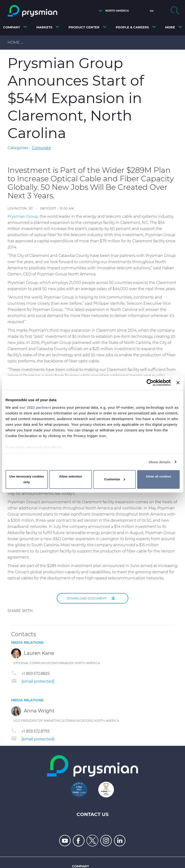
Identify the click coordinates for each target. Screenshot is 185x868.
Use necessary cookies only (27, 479)
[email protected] (38, 681)
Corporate (41, 148)
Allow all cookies (158, 476)
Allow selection (71, 476)
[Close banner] (178, 383)
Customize (115, 479)
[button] (112, 11)
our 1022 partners (35, 407)
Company (81, 866)
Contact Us (93, 814)
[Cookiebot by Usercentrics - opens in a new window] (150, 383)
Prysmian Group (23, 216)
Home (14, 42)
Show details (160, 462)
